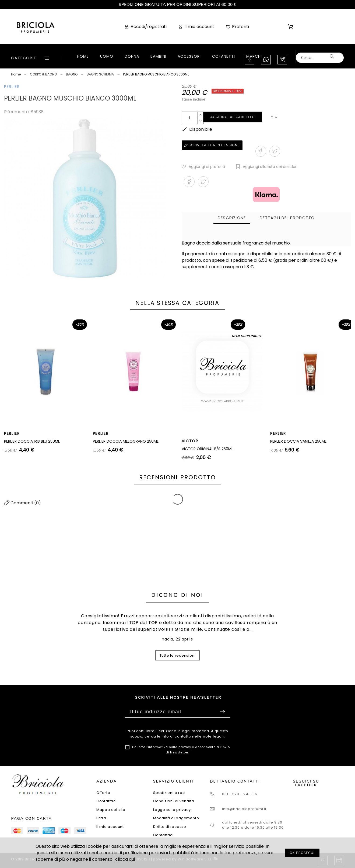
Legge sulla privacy (172, 810)
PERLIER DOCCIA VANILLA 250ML (298, 441)
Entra (101, 818)
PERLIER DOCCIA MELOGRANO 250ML (126, 441)
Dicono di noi (178, 595)
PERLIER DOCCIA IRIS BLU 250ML (32, 441)
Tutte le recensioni (178, 655)
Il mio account (110, 827)
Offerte (103, 793)
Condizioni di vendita (174, 801)
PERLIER (12, 87)
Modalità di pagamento (176, 818)
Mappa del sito (111, 810)
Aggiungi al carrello (233, 117)
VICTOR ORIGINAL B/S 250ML (207, 449)
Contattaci (107, 801)
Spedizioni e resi (169, 793)
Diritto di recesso (170, 827)
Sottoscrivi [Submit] (222, 712)
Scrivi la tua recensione (212, 145)
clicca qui (125, 859)
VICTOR (190, 441)
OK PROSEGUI (302, 853)
